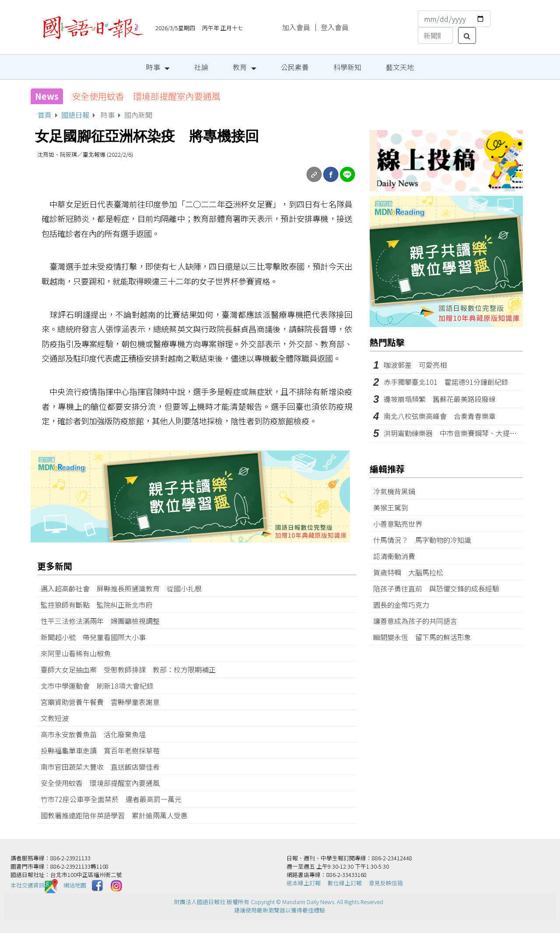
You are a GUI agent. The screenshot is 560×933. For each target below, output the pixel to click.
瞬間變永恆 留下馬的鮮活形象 (426, 637)
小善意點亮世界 (401, 524)
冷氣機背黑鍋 (398, 491)
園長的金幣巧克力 (405, 605)
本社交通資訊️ (34, 885)
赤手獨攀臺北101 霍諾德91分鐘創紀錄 (446, 382)
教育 (240, 67)
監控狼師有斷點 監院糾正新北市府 (100, 605)
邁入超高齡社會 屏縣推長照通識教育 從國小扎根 (121, 588)
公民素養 (295, 67)
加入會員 (296, 27)
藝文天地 (400, 67)
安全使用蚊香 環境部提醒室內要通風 (146, 96)
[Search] (435, 35)
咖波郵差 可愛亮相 (415, 365)
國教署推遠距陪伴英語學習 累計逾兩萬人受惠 (118, 815)
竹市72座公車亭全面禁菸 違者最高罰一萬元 (115, 799)
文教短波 (58, 718)
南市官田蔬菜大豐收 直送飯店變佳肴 (104, 767)
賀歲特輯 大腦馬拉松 (412, 572)
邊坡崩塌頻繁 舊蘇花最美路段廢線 (440, 399)
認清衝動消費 (398, 556)
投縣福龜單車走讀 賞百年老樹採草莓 (104, 750)
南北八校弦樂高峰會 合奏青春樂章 (440, 416)
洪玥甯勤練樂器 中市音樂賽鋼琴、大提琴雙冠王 (461, 433)
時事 (153, 67)
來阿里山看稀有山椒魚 (79, 653)
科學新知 (347, 67)
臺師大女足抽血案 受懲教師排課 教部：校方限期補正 (128, 669)
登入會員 (335, 27)
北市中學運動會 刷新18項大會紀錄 (101, 686)
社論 (201, 67)
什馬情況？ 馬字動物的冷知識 (426, 540)
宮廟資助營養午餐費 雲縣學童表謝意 (104, 702)
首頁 (45, 115)
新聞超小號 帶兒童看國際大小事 (97, 637)
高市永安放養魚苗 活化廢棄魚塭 (97, 734)
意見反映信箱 (386, 883)
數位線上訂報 (345, 883)
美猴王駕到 (394, 507)
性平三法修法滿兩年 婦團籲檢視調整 (104, 621)
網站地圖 (75, 885)
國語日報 (75, 115)
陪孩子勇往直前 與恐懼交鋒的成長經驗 (440, 588)
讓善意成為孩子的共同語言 (419, 621)
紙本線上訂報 (304, 883)
